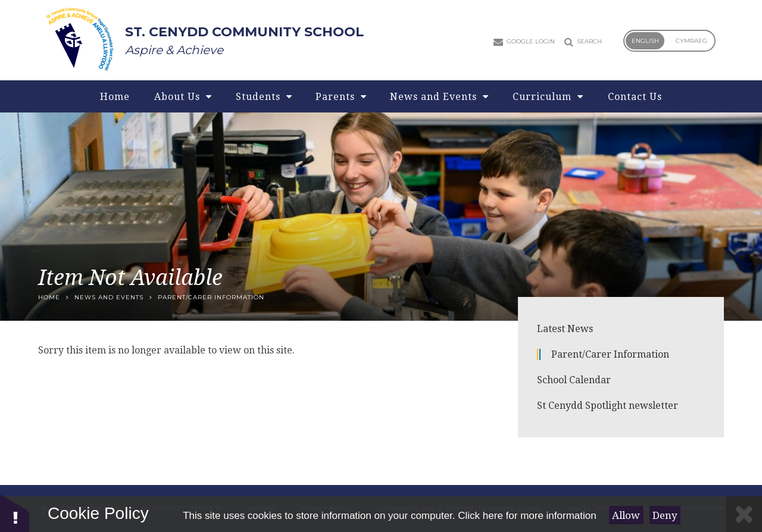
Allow (626, 515)
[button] (15, 513)
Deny (665, 515)
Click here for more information (527, 516)
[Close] (744, 514)
